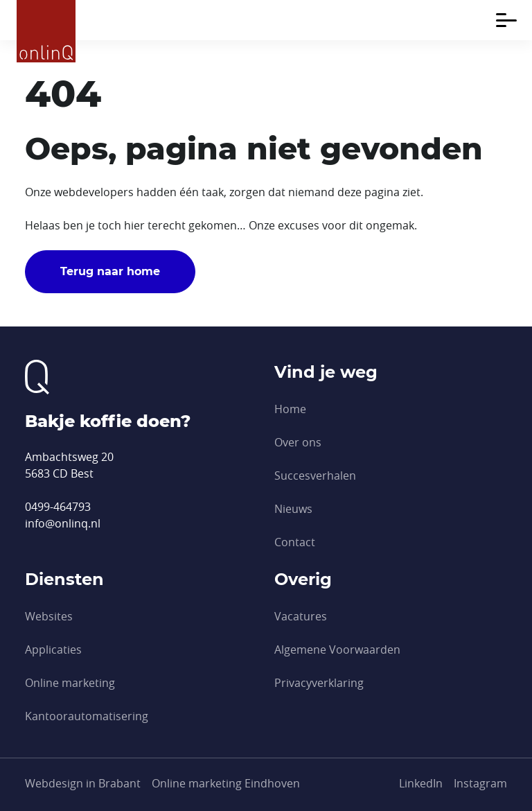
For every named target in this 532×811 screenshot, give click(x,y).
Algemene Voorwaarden (337, 649)
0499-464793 (58, 507)
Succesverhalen (315, 476)
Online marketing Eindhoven (226, 783)
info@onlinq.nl (63, 523)
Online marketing (70, 683)
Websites (49, 616)
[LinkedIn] (421, 783)
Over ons (298, 442)
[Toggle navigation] (506, 20)
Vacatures (301, 616)
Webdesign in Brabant (83, 783)
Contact (295, 542)
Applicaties (53, 649)
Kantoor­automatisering (87, 716)
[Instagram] (480, 783)
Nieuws (293, 509)
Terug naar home (110, 271)
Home (290, 409)
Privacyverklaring (319, 683)
